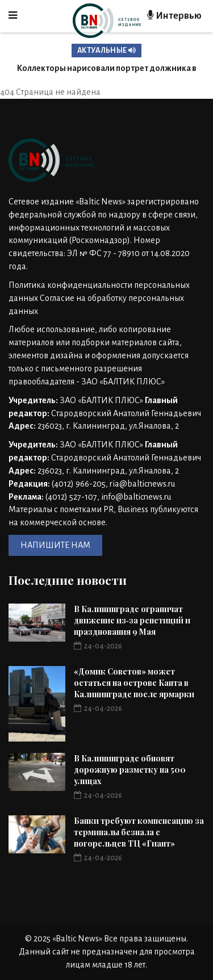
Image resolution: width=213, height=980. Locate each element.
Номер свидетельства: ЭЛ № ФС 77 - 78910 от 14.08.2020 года (99, 253)
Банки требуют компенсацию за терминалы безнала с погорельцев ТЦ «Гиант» (139, 832)
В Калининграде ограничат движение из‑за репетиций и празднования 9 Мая (132, 620)
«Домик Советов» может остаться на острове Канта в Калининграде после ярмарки (134, 683)
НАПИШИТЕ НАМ (55, 545)
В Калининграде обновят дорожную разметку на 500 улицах (130, 770)
